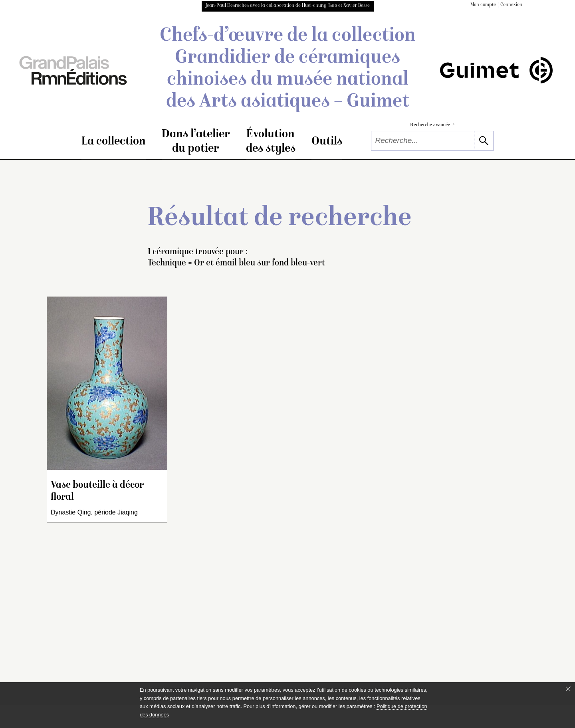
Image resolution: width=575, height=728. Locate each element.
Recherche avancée (432, 124)
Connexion (511, 5)
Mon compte (483, 5)
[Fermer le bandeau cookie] (568, 689)
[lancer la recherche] (484, 141)
